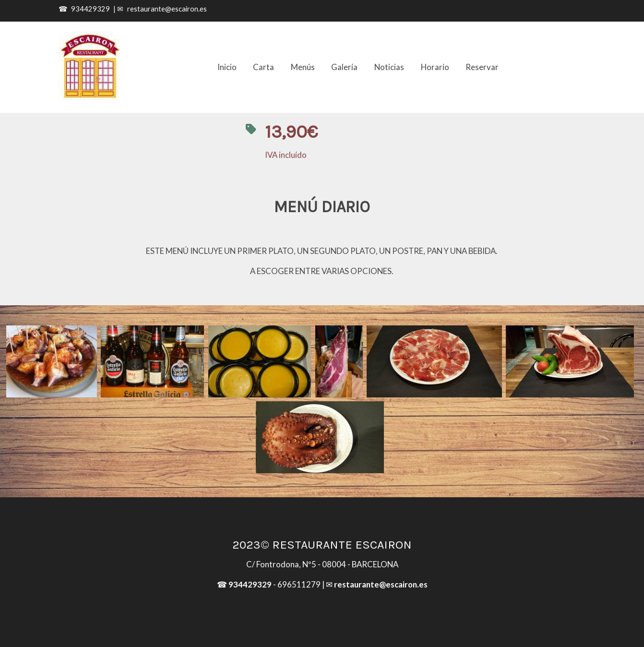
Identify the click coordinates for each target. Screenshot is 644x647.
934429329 (90, 9)
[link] (90, 67)
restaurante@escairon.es (167, 9)
